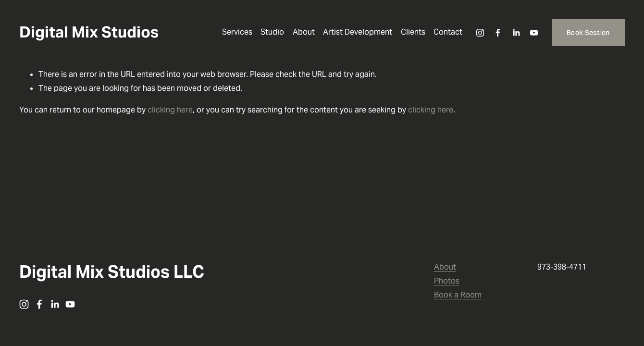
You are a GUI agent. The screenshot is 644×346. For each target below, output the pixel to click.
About (304, 32)
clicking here (170, 110)
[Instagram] (480, 33)
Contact (448, 32)
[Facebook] (498, 33)
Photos (447, 281)
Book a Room (458, 295)
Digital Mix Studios (89, 32)
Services (237, 32)
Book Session (588, 33)
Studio (272, 32)
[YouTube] (534, 33)
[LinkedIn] (516, 33)
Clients (413, 32)
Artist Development (358, 32)
